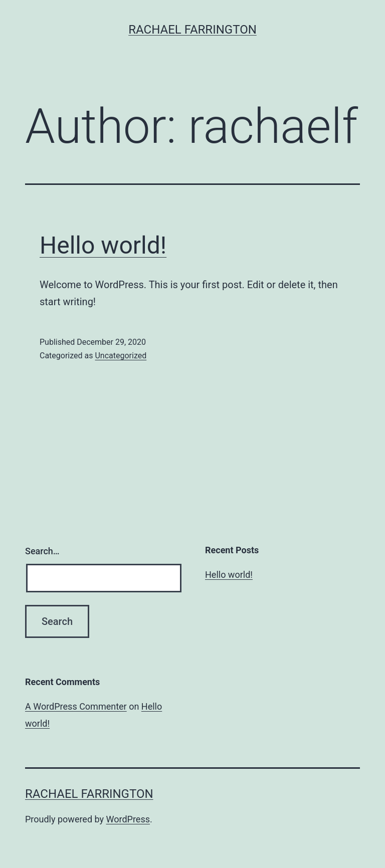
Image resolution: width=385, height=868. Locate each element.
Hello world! (103, 245)
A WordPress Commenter (76, 706)
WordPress (128, 819)
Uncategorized (121, 356)
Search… (42, 551)
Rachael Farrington (192, 30)
